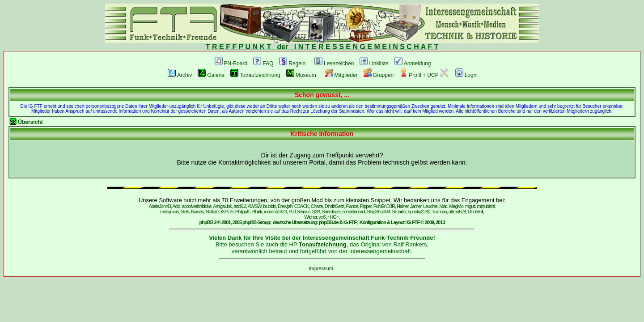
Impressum (321, 268)
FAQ (263, 64)
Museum (301, 75)
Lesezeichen (334, 64)
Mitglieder (341, 75)
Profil (410, 75)
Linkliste (374, 64)
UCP (437, 75)
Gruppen (379, 75)
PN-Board (231, 64)
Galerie (211, 75)
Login (466, 75)
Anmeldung (413, 64)
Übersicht (30, 122)
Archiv (180, 75)
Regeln (292, 64)
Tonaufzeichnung (255, 75)
